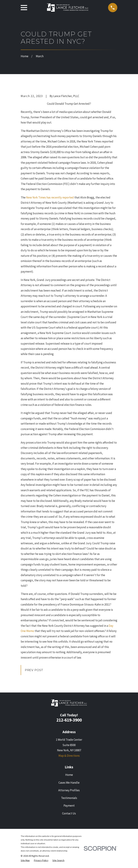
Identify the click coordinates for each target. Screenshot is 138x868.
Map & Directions (69, 756)
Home (69, 775)
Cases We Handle (69, 783)
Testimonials (69, 798)
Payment (69, 806)
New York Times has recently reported (50, 197)
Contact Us (69, 813)
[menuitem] (25, 860)
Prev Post (34, 670)
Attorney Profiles (69, 790)
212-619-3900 (69, 720)
